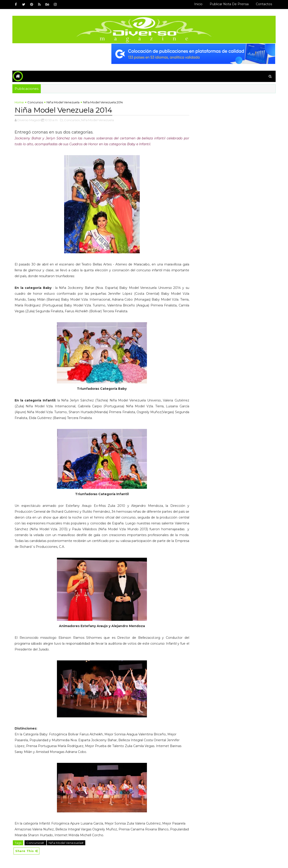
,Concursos (72, 120)
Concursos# (35, 843)
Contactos (264, 4)
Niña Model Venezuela (63, 102)
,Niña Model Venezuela (97, 120)
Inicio (198, 4)
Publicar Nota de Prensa (229, 4)
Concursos (35, 102)
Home (19, 102)
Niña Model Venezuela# (66, 843)
